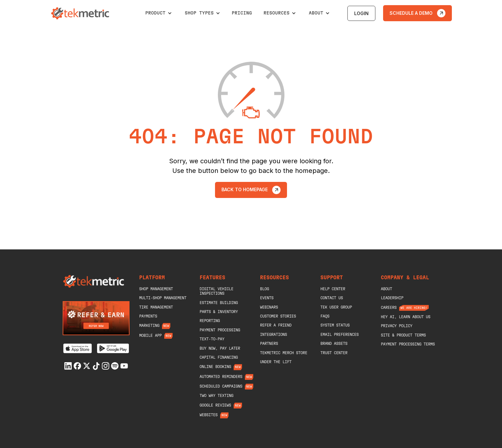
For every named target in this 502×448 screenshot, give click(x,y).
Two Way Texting (216, 396)
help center (333, 289)
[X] (87, 366)
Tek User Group (336, 307)
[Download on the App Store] (78, 348)
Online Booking (215, 367)
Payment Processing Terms (408, 344)
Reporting (210, 321)
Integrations (273, 335)
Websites (209, 415)
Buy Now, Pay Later (220, 348)
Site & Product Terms (403, 335)
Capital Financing (219, 357)
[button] (159, 13)
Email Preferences (340, 335)
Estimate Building (219, 303)
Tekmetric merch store (284, 353)
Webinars (269, 307)
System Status (335, 325)
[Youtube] (124, 366)
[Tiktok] (96, 366)
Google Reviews (215, 405)
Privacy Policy (397, 326)
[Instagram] (105, 366)
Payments (148, 316)
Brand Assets (334, 344)
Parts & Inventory (219, 312)
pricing (242, 13)
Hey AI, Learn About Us (406, 317)
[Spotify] (115, 366)
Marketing (149, 326)
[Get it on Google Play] (113, 348)
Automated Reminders (221, 377)
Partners (269, 344)
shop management (156, 289)
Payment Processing (220, 330)
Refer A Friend (276, 325)
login (361, 13)
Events (267, 298)
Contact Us (332, 298)
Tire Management (156, 307)
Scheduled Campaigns (221, 386)
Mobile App (150, 336)
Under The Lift (276, 362)
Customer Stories (278, 316)
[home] (81, 13)
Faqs (325, 316)
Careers (389, 308)
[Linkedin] (68, 366)
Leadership (392, 298)
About (386, 289)
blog (264, 289)
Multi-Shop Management (163, 298)
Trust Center (334, 353)
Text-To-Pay (212, 339)
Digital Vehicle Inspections (216, 291)
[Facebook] (77, 366)
